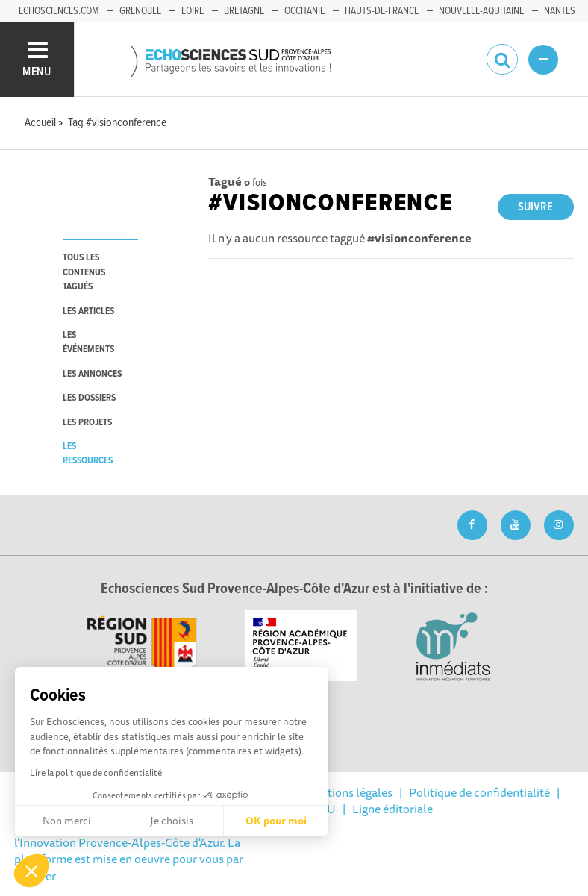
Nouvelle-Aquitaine (481, 11)
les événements (88, 342)
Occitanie (304, 11)
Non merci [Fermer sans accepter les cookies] (67, 821)
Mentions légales (348, 792)
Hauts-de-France (382, 11)
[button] (31, 871)
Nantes (560, 11)
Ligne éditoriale (392, 809)
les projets (87, 423)
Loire (193, 11)
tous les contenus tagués (84, 272)
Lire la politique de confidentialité (96, 773)
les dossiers (89, 398)
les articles (88, 311)
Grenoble (140, 11)
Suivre (535, 207)
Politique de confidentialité (479, 792)
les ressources (88, 454)
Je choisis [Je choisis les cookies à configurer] (172, 821)
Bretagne (244, 11)
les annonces (92, 374)
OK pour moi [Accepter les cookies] (276, 821)
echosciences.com (59, 11)
